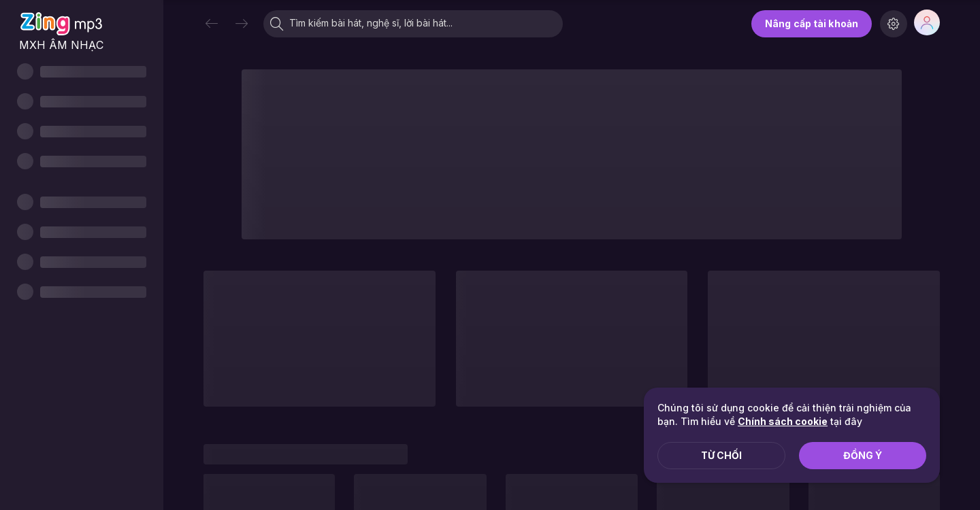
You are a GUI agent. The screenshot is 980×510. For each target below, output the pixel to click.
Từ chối (721, 455)
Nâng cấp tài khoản (812, 23)
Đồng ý (863, 455)
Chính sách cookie (783, 421)
